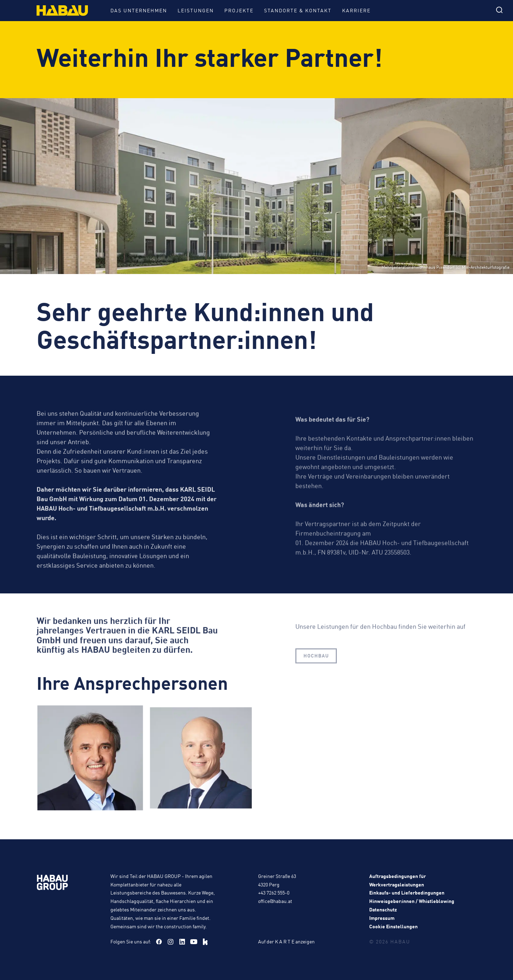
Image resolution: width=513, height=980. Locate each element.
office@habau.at (275, 901)
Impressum (382, 918)
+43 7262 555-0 (274, 892)
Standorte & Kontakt (298, 10)
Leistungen (196, 10)
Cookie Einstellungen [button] (393, 926)
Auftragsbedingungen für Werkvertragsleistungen (397, 880)
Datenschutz (383, 909)
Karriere (356, 10)
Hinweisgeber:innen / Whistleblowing (412, 901)
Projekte (239, 10)
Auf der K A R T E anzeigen (286, 941)
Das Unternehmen (139, 10)
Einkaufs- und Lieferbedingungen (407, 892)
